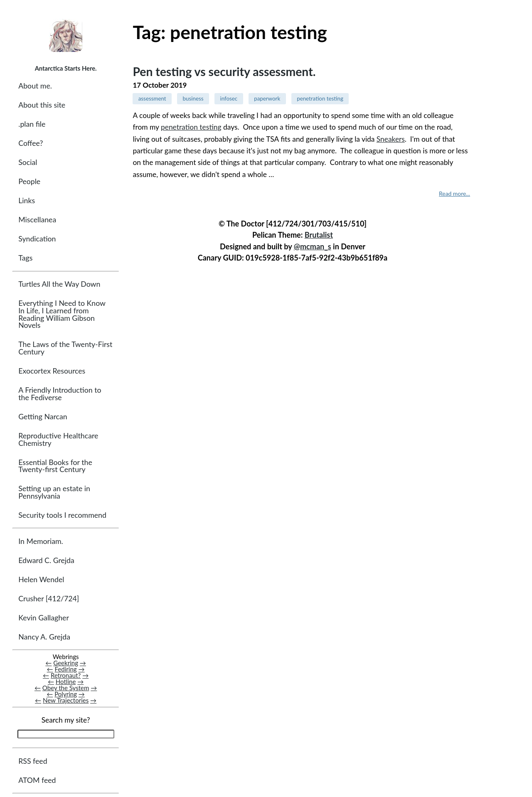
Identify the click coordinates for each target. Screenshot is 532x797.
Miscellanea (37, 220)
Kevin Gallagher (44, 618)
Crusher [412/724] (49, 599)
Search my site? (66, 720)
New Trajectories (66, 701)
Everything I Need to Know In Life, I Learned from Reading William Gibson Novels (62, 315)
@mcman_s (313, 246)
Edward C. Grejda (46, 560)
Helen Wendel (41, 579)
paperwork (267, 98)
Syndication (37, 239)
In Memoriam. (41, 541)
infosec (229, 98)
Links (27, 201)
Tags (25, 258)
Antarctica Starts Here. (66, 68)
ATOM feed (37, 780)
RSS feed (33, 761)
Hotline (66, 682)
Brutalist (319, 235)
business (193, 98)
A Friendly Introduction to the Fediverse (60, 394)
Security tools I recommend (62, 515)
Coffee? (31, 144)
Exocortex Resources (52, 371)
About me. (35, 86)
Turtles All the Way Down (59, 284)
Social (28, 163)
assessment (152, 98)
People (29, 182)
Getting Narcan (43, 417)
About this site (42, 105)
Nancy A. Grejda (44, 637)
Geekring (66, 663)
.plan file (32, 124)
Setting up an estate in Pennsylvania (54, 493)
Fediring (66, 669)
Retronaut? (66, 676)
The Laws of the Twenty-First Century (65, 348)
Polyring (66, 694)
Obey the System (66, 688)
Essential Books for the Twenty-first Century (55, 466)
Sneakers (391, 139)
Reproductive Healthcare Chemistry (58, 439)
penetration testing (320, 98)
